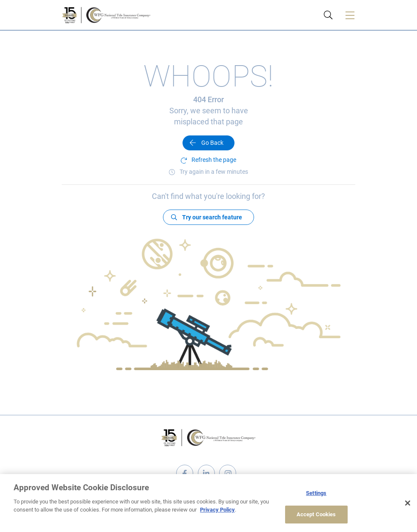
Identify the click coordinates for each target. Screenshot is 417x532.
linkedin (206, 473)
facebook (185, 473)
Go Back (212, 143)
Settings (316, 493)
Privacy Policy (217, 510)
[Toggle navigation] (350, 15)
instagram (228, 473)
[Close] (408, 503)
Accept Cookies (316, 514)
